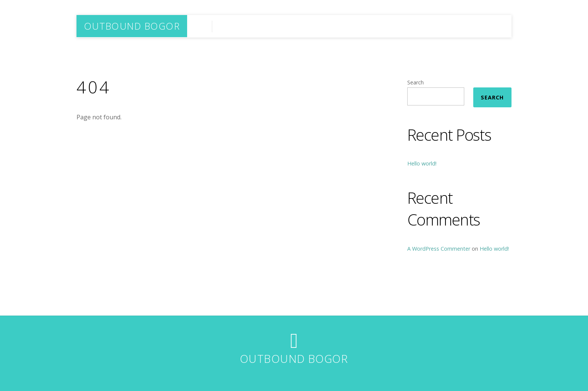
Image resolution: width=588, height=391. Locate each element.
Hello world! (422, 163)
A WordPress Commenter (439, 249)
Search (415, 82)
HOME (493, 26)
